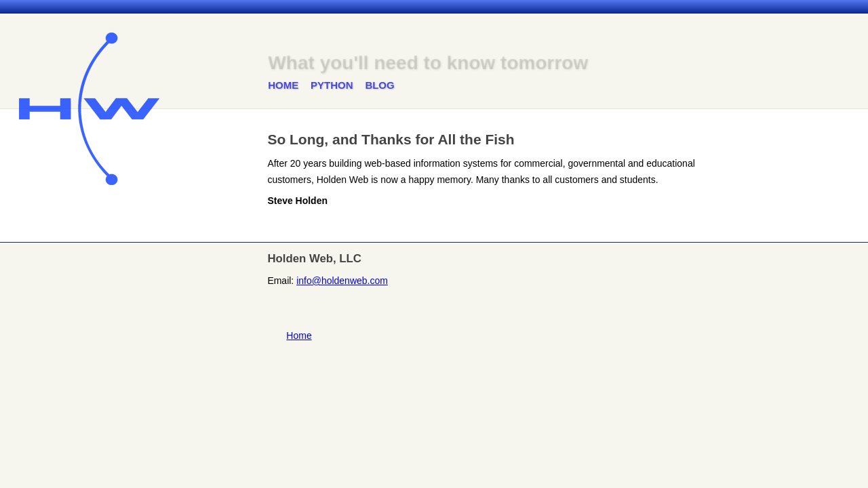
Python (332, 85)
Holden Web (89, 109)
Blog (379, 85)
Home (283, 85)
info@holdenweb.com (342, 281)
